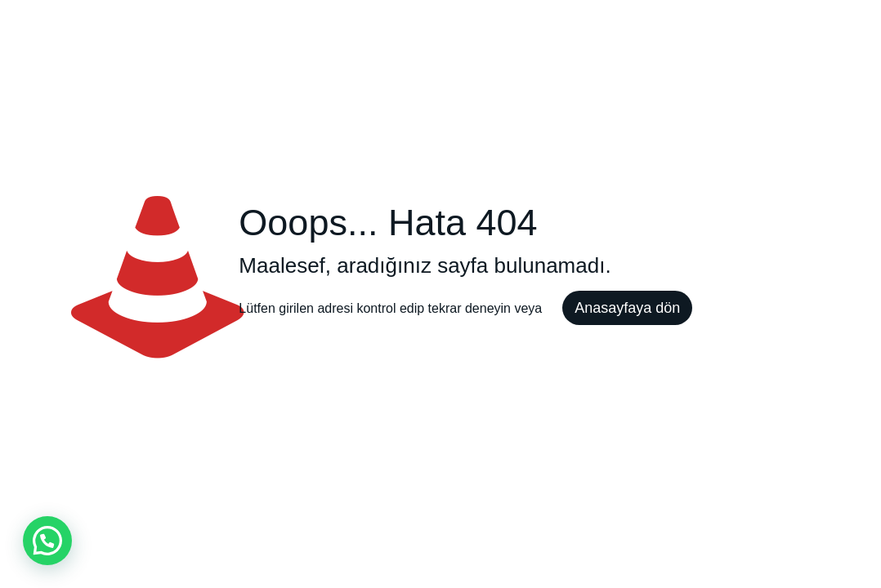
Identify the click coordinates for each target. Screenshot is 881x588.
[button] (47, 541)
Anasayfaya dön (627, 308)
